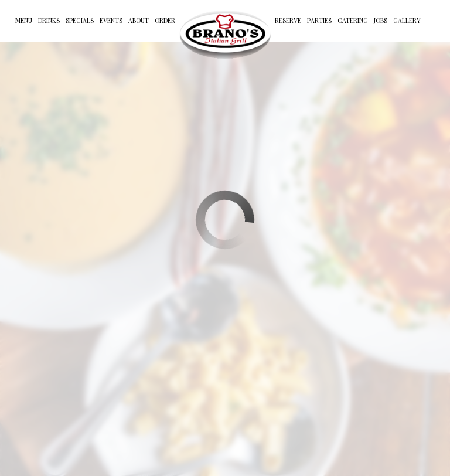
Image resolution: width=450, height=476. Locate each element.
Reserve (288, 21)
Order (165, 21)
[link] (225, 34)
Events (111, 21)
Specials (80, 21)
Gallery (407, 21)
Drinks (49, 21)
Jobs (381, 21)
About (139, 21)
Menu (24, 21)
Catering (353, 21)
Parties (319, 21)
